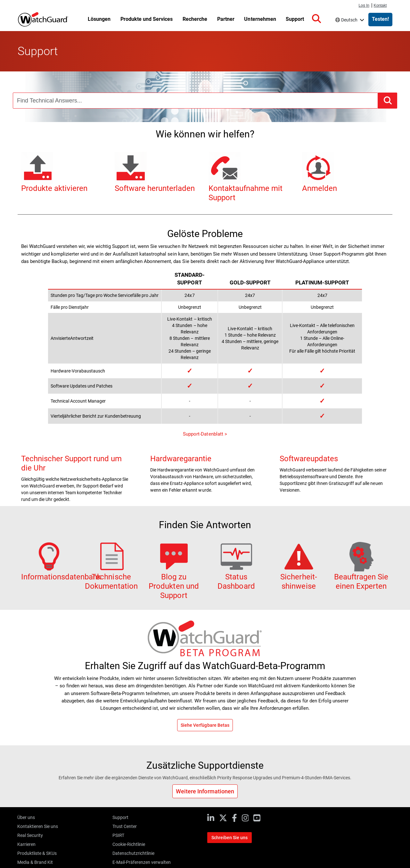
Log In (364, 5)
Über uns (26, 817)
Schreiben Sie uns (230, 838)
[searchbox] (195, 101)
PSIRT (118, 835)
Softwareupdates (309, 459)
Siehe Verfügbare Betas (205, 725)
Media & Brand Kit (35, 862)
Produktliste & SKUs (37, 853)
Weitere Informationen (205, 791)
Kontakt (380, 5)
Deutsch (352, 20)
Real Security (30, 835)
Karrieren (26, 844)
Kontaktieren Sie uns (38, 826)
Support (120, 817)
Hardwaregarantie (181, 459)
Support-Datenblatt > (205, 434)
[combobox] (195, 101)
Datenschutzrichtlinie (133, 853)
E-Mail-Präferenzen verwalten (142, 862)
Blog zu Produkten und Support (174, 575)
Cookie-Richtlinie (129, 844)
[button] (321, 19)
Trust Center (125, 826)
